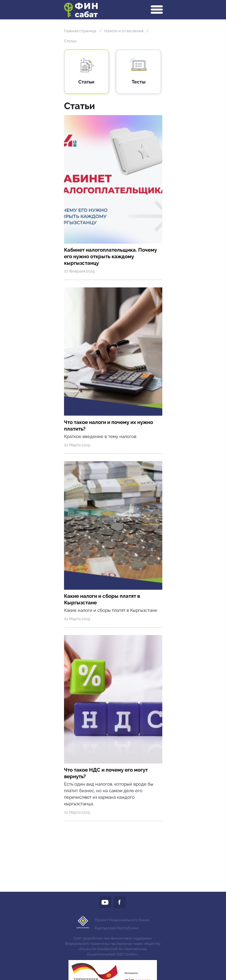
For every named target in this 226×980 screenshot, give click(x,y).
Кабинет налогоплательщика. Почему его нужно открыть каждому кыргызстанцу (110, 256)
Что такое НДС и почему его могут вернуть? (106, 773)
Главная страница (80, 31)
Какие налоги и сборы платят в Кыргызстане (102, 599)
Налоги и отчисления (124, 31)
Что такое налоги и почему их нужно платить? (109, 425)
